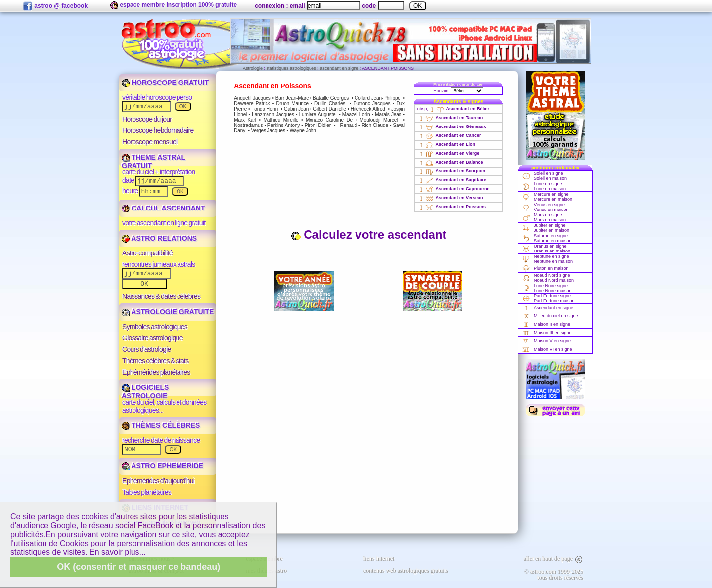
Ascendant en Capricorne (453, 189)
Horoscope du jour (147, 119)
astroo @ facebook (55, 6)
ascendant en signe (339, 68)
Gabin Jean (296, 109)
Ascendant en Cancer (449, 135)
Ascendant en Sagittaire (452, 180)
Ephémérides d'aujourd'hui (158, 481)
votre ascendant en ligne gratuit (164, 223)
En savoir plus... (118, 552)
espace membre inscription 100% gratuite (174, 5)
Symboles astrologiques (155, 327)
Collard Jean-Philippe (378, 98)
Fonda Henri (265, 109)
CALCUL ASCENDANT (163, 208)
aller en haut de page (554, 559)
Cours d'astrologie (147, 349)
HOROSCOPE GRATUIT (165, 83)
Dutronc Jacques (372, 104)
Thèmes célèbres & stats (156, 361)
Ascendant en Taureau (450, 118)
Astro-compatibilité (147, 253)
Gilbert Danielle (330, 109)
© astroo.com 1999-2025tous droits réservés (554, 575)
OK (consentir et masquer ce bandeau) (138, 567)
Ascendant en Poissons (451, 207)
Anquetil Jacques (252, 98)
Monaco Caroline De (329, 120)
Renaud (349, 125)
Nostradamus (248, 125)
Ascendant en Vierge (448, 153)
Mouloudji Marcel (379, 120)
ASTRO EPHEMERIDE (162, 466)
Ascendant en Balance (450, 162)
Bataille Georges (331, 98)
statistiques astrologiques (291, 68)
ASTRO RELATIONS (159, 238)
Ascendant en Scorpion (451, 171)
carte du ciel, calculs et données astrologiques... (164, 406)
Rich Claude (375, 125)
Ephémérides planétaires (156, 372)
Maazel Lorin (356, 114)
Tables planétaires (147, 492)
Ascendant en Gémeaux (452, 126)
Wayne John (303, 131)
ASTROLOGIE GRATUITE (168, 312)
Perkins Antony (284, 125)
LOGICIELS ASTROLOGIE (145, 392)
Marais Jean (388, 114)
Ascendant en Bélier (459, 109)
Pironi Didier (318, 125)
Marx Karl (245, 120)
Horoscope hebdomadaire (158, 130)
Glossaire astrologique (153, 338)
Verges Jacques (268, 131)
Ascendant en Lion (446, 144)
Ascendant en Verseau (450, 198)
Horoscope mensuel (150, 142)
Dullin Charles (330, 104)
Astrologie (253, 68)
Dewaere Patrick (252, 104)
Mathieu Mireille (281, 120)
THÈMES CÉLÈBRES (161, 425)
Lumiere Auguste (317, 114)
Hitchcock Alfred (368, 109)
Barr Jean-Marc (292, 98)
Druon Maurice (292, 104)
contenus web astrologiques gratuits (406, 571)
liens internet (379, 559)
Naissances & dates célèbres (161, 296)
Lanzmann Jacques (273, 114)
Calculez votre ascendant (369, 234)
